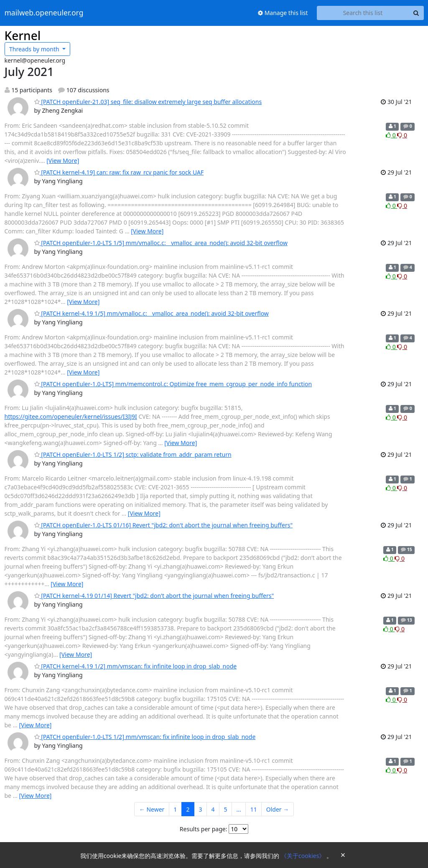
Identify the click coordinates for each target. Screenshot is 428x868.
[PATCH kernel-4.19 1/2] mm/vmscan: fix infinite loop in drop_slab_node (136, 666)
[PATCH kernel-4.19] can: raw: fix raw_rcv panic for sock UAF (119, 172)
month (35, 49)
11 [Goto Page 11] (254, 809)
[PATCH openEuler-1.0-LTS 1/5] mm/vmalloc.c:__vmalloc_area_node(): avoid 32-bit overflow (161, 243)
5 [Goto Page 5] (225, 809)
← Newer (152, 809)
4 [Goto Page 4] (213, 809)
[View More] (63, 161)
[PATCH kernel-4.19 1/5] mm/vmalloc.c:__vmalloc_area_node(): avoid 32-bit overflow (152, 313)
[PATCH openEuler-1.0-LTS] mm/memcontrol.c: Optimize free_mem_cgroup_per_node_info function (173, 384)
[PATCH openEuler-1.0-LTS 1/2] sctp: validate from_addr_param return (133, 454)
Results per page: (204, 829)
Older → (278, 809)
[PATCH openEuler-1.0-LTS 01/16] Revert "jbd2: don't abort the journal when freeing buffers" (164, 525)
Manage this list (283, 13)
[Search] (416, 13)
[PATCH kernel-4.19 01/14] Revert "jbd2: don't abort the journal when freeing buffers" (154, 596)
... (238, 809)
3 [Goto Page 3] (200, 809)
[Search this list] (363, 13)
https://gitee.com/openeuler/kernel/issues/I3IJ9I (71, 416)
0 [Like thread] (391, 135)
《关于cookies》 (304, 856)
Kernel (23, 35)
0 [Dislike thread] (402, 135)
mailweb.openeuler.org (44, 13)
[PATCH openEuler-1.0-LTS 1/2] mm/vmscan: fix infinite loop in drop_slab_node (145, 737)
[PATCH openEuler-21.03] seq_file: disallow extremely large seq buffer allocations (148, 102)
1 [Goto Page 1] (175, 809)
